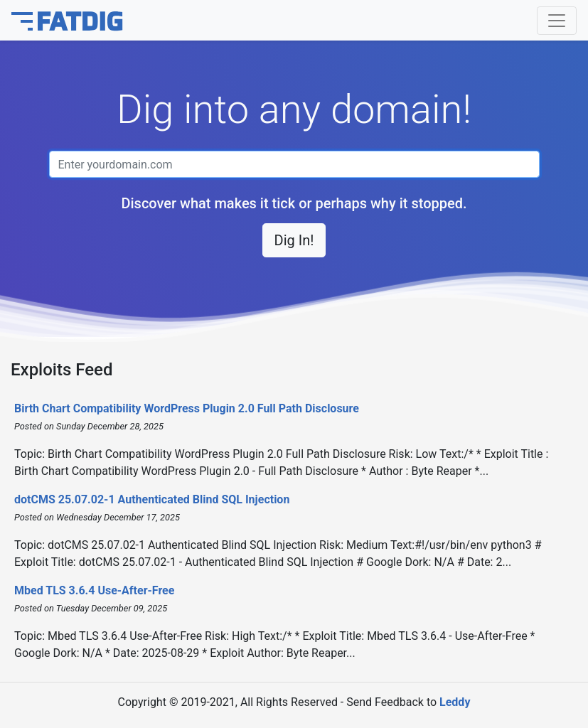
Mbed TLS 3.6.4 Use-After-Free (94, 590)
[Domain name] (294, 164)
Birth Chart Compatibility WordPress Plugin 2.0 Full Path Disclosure (187, 408)
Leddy (455, 702)
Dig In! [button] (294, 240)
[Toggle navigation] (557, 21)
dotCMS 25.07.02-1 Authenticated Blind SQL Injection (152, 499)
